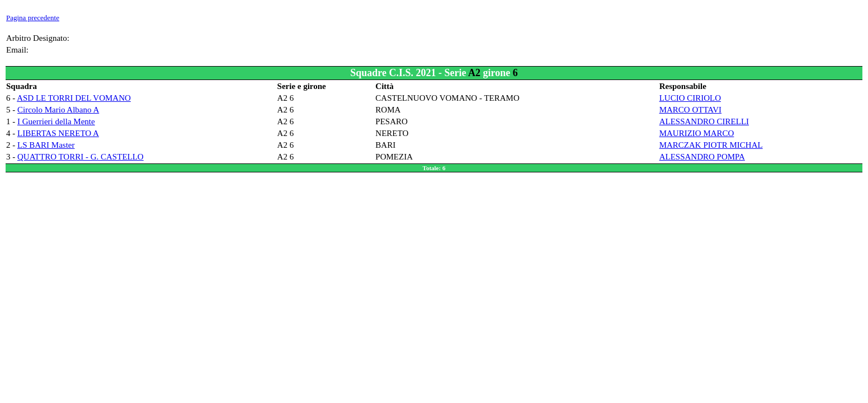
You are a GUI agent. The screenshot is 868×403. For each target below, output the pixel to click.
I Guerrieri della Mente (56, 121)
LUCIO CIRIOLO (690, 98)
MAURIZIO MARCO (697, 133)
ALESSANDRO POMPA (702, 157)
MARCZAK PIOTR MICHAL (711, 145)
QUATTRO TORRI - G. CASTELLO (81, 157)
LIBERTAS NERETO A (58, 133)
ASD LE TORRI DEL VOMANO (74, 98)
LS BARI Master (46, 145)
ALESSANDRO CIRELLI (704, 121)
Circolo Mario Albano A (58, 110)
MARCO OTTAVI (690, 110)
